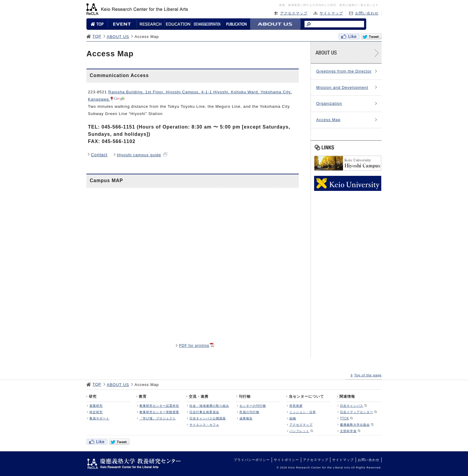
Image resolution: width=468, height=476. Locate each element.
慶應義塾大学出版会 (355, 425)
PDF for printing (194, 346)
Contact (99, 155)
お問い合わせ (367, 13)
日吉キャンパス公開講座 (208, 418)
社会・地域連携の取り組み (209, 406)
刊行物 (245, 397)
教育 (143, 397)
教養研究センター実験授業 (159, 412)
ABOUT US (118, 37)
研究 (93, 397)
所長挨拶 (296, 406)
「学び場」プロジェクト (158, 418)
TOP (97, 36)
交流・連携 (199, 397)
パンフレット (299, 431)
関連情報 (347, 397)
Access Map (328, 120)
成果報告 (246, 418)
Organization (329, 103)
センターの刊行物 (253, 406)
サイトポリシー (286, 460)
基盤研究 (96, 406)
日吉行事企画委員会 (204, 412)
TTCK (345, 418)
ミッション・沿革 (303, 412)
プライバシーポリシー (252, 460)
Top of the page (368, 375)
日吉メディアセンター (357, 412)
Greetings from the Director (344, 71)
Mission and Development (342, 87)
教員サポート (99, 418)
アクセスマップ (294, 13)
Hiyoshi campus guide (139, 155)
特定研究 (96, 412)
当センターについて (306, 397)
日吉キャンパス (352, 406)
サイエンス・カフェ (204, 425)
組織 (293, 418)
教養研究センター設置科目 (159, 406)
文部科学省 (348, 431)
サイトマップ (331, 13)
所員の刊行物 (249, 412)
